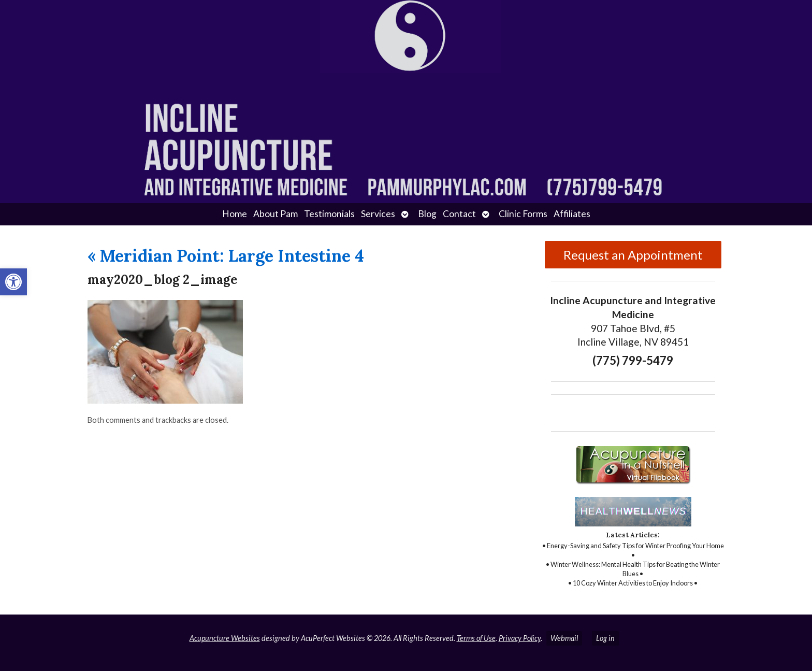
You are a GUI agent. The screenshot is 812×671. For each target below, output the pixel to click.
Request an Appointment (633, 255)
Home (235, 214)
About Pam (275, 214)
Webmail (564, 638)
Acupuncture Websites (225, 638)
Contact (459, 214)
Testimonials (329, 214)
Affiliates (572, 214)
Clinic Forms (523, 214)
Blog (427, 214)
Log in (605, 638)
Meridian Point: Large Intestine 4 (226, 256)
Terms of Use (476, 638)
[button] (13, 282)
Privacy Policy (520, 638)
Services (378, 214)
